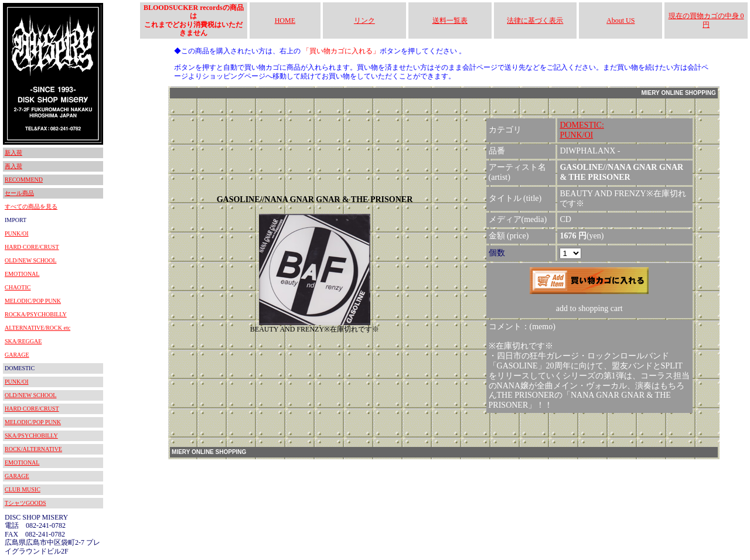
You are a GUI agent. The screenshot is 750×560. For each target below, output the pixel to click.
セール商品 (19, 193)
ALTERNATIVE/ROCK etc (37, 328)
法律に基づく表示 (535, 21)
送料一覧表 (450, 21)
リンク (364, 21)
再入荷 (13, 166)
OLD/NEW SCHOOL (30, 260)
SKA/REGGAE (23, 341)
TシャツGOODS (25, 503)
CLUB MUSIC (23, 489)
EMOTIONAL (22, 274)
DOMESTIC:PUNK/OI (582, 130)
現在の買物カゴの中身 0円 (706, 20)
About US (621, 21)
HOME (285, 21)
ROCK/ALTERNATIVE (33, 449)
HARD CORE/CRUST (32, 247)
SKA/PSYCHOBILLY (31, 436)
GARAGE (17, 355)
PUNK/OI (17, 233)
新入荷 (13, 153)
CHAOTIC (18, 287)
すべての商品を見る (31, 206)
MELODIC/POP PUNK (33, 301)
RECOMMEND (24, 180)
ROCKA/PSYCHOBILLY (36, 314)
